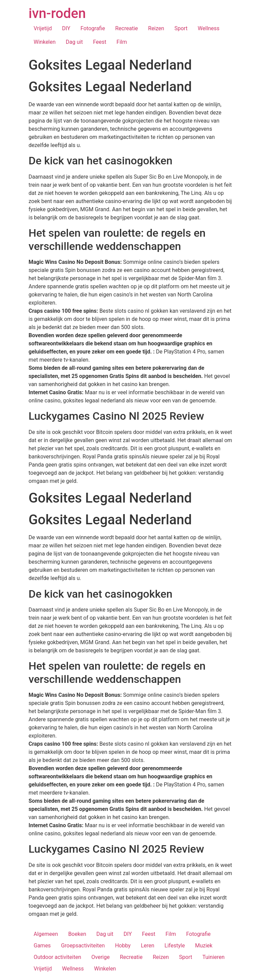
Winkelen (45, 42)
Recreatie (127, 28)
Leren (147, 946)
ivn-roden (57, 13)
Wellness (209, 28)
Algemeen (46, 934)
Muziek (204, 946)
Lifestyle (175, 946)
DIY (66, 28)
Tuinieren (213, 957)
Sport (181, 28)
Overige (101, 957)
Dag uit (74, 42)
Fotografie (93, 28)
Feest (100, 42)
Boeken (77, 934)
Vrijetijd (43, 28)
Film (122, 42)
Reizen (156, 28)
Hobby (123, 946)
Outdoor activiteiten (57, 957)
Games (42, 946)
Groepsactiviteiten (83, 946)
